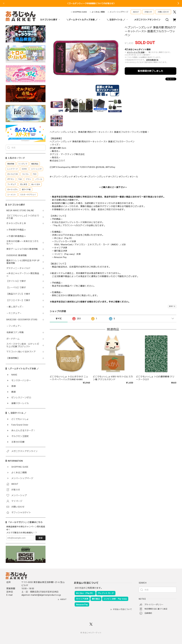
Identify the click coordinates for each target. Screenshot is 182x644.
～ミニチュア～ (14, 313)
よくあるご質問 (98, 12)
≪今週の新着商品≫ (16, 236)
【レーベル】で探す (16, 288)
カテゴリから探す (50, 20)
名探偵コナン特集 (15, 332)
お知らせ (148, 12)
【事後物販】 (13, 358)
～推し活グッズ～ (15, 307)
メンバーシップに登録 (136, 52)
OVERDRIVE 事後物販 (18, 255)
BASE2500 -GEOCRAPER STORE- (22, 320)
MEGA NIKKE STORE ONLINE (20, 211)
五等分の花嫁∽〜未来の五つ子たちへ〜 (23, 243)
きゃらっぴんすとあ (16, 223)
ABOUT (136, 12)
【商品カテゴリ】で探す (18, 294)
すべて (59, 319)
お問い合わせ (163, 12)
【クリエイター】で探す (18, 300)
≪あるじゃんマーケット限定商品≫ (23, 275)
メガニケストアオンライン (147, 20)
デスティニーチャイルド (18, 268)
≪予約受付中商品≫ (16, 230)
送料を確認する (152, 60)
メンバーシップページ (119, 12)
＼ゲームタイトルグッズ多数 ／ (84, 20)
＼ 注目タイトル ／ (118, 20)
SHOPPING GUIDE (80, 12)
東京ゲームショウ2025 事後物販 (23, 249)
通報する (172, 306)
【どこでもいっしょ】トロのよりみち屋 (23, 217)
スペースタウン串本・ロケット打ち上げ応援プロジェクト (23, 345)
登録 (41, 538)
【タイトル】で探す (16, 281)
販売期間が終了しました (151, 71)
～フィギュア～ (14, 326)
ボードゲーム (13, 339)
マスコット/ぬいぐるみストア (21, 352)
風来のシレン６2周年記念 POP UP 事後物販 (23, 262)
